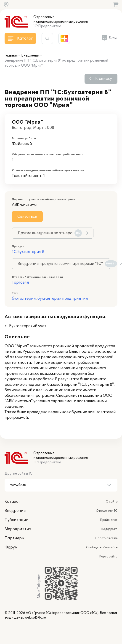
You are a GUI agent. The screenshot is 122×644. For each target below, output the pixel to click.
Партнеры (15, 538)
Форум (11, 547)
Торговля (20, 283)
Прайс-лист (109, 520)
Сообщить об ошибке (102, 547)
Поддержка (109, 529)
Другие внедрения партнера (50, 233)
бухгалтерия (24, 299)
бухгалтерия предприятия (63, 299)
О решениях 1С (107, 511)
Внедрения (30, 56)
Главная (11, 56)
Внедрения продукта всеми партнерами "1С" (64, 264)
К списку (104, 79)
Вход (113, 37)
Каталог (12, 502)
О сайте (112, 502)
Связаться (27, 217)
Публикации (17, 520)
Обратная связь (106, 538)
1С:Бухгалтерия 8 (28, 252)
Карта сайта (108, 557)
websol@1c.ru (35, 618)
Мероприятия (18, 529)
